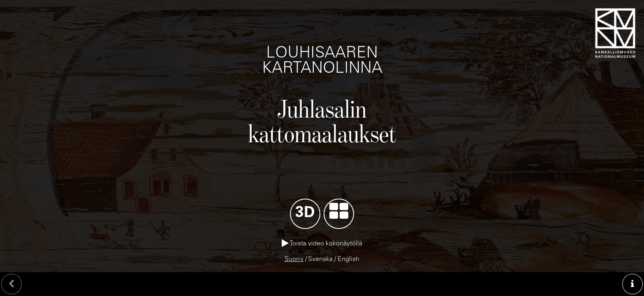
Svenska (320, 259)
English (348, 259)
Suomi (294, 259)
